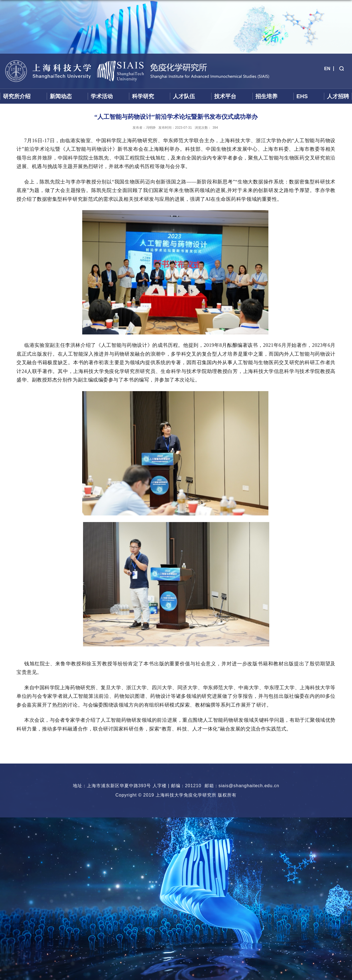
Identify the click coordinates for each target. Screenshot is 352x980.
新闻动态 (61, 96)
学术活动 (102, 96)
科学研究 (143, 96)
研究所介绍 (17, 96)
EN (327, 69)
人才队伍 (184, 96)
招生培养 (266, 96)
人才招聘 (338, 96)
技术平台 (225, 96)
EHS (302, 96)
